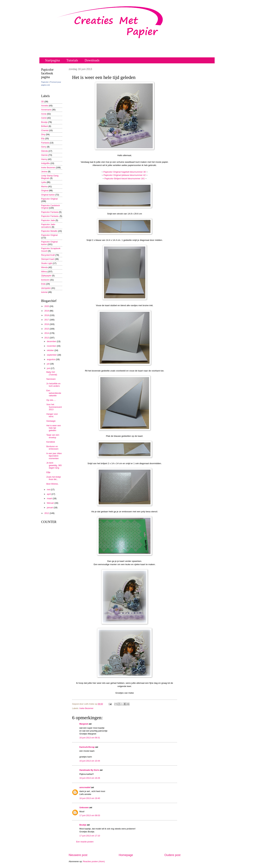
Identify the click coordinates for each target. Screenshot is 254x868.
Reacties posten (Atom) (94, 861)
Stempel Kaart (48, 259)
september (52, 355)
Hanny (44, 159)
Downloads (92, 60)
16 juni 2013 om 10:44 (90, 761)
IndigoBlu (46, 163)
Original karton (48, 195)
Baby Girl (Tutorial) (52, 373)
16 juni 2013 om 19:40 (90, 798)
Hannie (44, 155)
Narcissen (51, 379)
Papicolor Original (49, 199)
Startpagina (52, 60)
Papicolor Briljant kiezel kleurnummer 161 (125, 179)
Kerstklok (51, 442)
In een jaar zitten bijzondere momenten (54, 456)
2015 (47, 329)
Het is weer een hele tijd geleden (54, 428)
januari (50, 507)
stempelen (46, 288)
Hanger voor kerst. (52, 415)
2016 (47, 324)
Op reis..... (51, 400)
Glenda (45, 151)
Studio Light (47, 263)
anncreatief (85, 787)
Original (45, 191)
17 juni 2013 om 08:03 (90, 815)
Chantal (45, 130)
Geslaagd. (51, 421)
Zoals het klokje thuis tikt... (54, 478)
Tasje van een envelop (53, 436)
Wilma (44, 272)
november (52, 346)
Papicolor (45, 82)
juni (49, 368)
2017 (47, 320)
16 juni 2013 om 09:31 (90, 738)
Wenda (44, 267)
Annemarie (46, 110)
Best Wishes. (52, 484)
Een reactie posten (85, 842)
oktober (51, 350)
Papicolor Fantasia (50, 212)
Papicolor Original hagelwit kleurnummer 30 (125, 172)
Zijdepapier (46, 276)
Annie (44, 114)
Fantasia (45, 143)
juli (48, 364)
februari (51, 503)
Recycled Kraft (48, 255)
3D (42, 102)
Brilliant (45, 126)
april (49, 494)
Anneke (45, 106)
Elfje (48, 472)
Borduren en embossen (52, 448)
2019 (47, 311)
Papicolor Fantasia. (50, 216)
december (52, 341)
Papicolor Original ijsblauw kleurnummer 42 (125, 175)
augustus (51, 359)
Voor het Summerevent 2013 (54, 407)
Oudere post (172, 855)
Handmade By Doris (89, 770)
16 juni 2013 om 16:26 (90, 778)
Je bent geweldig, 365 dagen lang (54, 465)
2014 (47, 333)
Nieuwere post (78, 855)
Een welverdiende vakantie (54, 393)
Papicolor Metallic (49, 231)
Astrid (44, 118)
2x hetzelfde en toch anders (53, 385)
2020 (47, 306)
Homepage (126, 855)
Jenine (44, 172)
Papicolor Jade (48, 220)
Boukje (83, 825)
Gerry (44, 147)
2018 (47, 315)
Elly (43, 138)
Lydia (44, 182)
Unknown (84, 807)
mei (49, 490)
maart (50, 498)
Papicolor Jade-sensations (48, 226)
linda (43, 284)
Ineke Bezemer (86, 708)
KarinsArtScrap (87, 747)
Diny (43, 134)
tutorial (44, 292)
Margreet (84, 724)
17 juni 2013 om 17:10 (90, 836)
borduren (45, 280)
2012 (47, 513)
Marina (44, 186)
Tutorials (72, 60)
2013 (47, 338)
